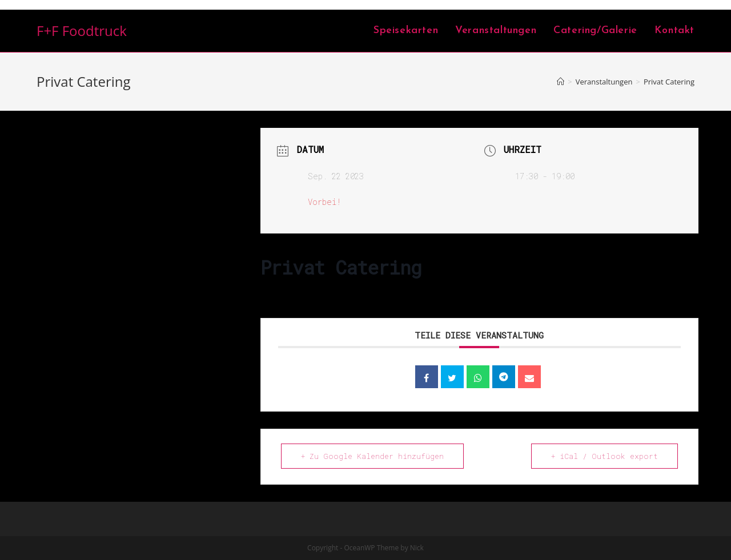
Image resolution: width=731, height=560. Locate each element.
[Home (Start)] (561, 82)
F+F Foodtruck (82, 31)
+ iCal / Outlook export (605, 456)
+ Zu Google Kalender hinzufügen (372, 456)
